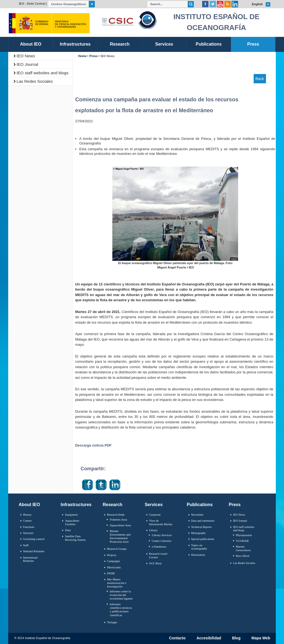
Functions (29, 527)
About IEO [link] (31, 44)
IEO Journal (27, 64)
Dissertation (198, 555)
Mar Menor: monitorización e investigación (117, 583)
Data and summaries (203, 521)
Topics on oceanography (199, 547)
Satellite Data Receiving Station (75, 538)
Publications (200, 505)
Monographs (198, 533)
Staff (26, 545)
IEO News (26, 56)
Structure (28, 533)
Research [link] (120, 44)
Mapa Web (261, 638)
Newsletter (197, 515)
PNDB (111, 573)
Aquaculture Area (120, 525)
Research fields (116, 515)
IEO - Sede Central (32, 4)
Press (93, 56)
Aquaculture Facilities (72, 522)
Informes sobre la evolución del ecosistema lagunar (121, 595)
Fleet (68, 530)
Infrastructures (76, 505)
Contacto (177, 638)
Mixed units (114, 567)
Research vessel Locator (158, 556)
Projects (112, 555)
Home (82, 56)
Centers (27, 521)
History (27, 515)
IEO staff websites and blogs (42, 73)
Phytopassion (244, 535)
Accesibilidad (209, 638)
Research (113, 505)
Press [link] (253, 44)
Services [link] (164, 44)
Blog (236, 638)
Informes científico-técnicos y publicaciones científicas (121, 610)
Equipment (71, 515)
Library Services (162, 535)
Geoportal (155, 515)
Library (153, 530)
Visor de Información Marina (161, 522)
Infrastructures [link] (75, 44)
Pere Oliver (243, 556)
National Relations (34, 551)
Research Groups (117, 549)
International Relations (30, 559)
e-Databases (159, 546)
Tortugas (112, 622)
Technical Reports (201, 527)
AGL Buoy (155, 563)
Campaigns (114, 561)
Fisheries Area (118, 519)
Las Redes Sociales (35, 81)
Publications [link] (209, 44)
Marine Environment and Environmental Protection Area (120, 536)
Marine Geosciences (243, 548)
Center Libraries (162, 541)
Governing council (34, 539)
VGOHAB (242, 541)
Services (154, 505)
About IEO (29, 505)
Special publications (203, 539)
